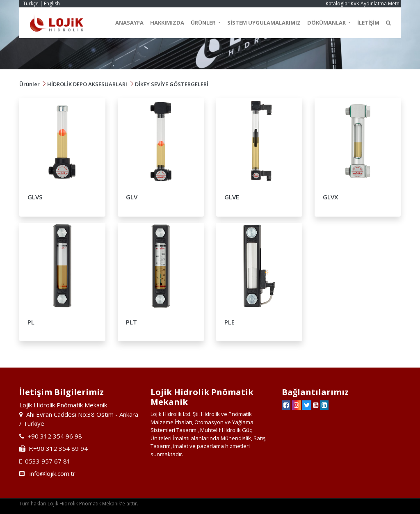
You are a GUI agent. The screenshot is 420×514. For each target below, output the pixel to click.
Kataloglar (338, 3)
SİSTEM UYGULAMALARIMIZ (264, 23)
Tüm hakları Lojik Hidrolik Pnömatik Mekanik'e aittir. (79, 504)
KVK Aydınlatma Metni (376, 3)
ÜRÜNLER (204, 23)
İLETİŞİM (368, 23)
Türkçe (31, 3)
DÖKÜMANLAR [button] (327, 23)
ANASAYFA (129, 23)
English (52, 3)
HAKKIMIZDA (167, 23)
